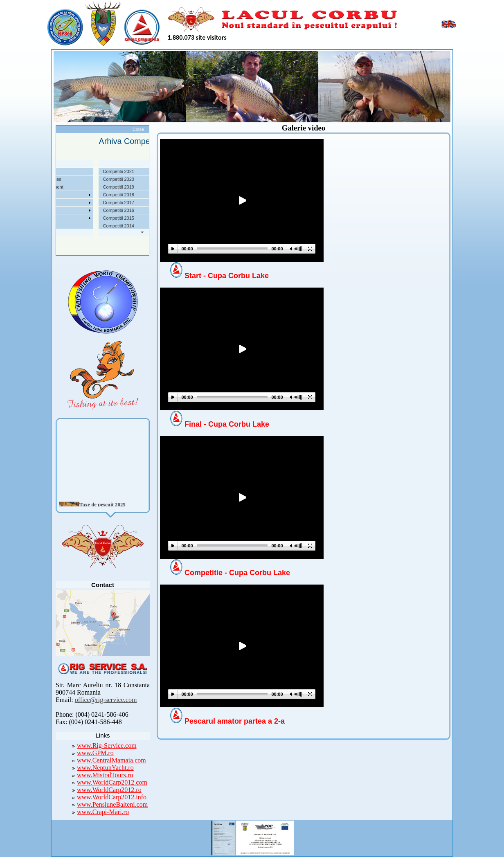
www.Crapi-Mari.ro (103, 812)
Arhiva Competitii (57, 202)
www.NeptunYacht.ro (105, 768)
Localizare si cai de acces (66, 179)
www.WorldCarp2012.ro (109, 790)
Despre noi (51, 171)
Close (138, 129)
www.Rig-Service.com (107, 746)
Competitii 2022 (56, 195)
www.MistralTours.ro (105, 775)
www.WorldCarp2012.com (112, 782)
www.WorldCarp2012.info (112, 797)
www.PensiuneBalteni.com (112, 804)
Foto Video (51, 218)
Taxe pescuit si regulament (67, 187)
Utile (45, 210)
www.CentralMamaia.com (111, 760)
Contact (48, 226)
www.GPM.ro (95, 753)
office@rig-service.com (106, 700)
